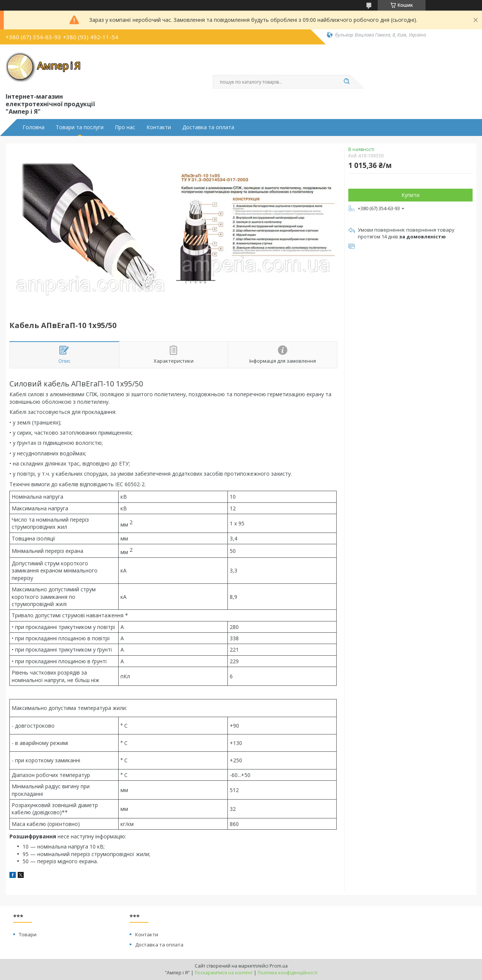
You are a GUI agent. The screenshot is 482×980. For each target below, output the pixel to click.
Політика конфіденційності (288, 973)
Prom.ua (279, 966)
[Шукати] (346, 82)
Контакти (159, 127)
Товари (28, 934)
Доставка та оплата (208, 127)
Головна (34, 127)
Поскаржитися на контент (224, 973)
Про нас (125, 127)
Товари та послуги (80, 127)
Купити (410, 195)
